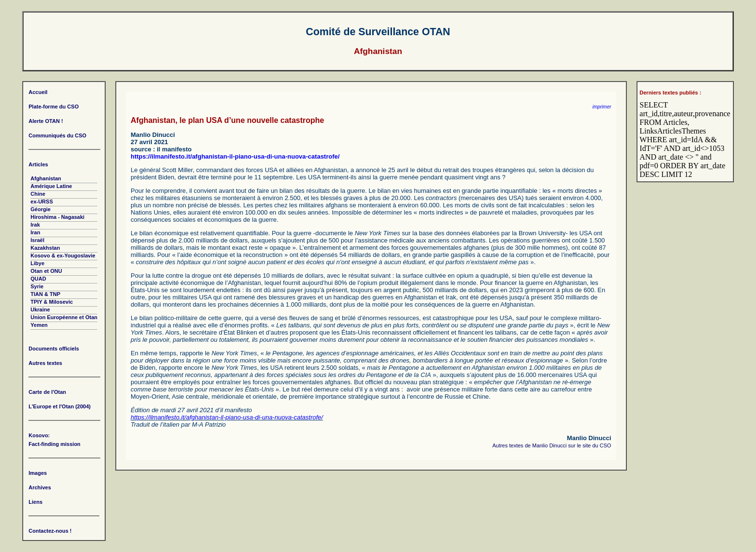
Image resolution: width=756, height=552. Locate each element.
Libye (37, 263)
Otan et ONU (46, 271)
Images (38, 473)
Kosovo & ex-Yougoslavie (63, 256)
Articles (38, 164)
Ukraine (40, 310)
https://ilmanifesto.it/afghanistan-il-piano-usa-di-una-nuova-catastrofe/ (235, 156)
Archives (40, 487)
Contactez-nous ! (50, 531)
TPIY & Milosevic (52, 302)
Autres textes (45, 363)
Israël (37, 240)
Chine (38, 194)
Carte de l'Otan (47, 392)
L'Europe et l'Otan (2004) (60, 406)
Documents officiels (54, 349)
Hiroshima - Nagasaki (57, 217)
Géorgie (40, 209)
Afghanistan (46, 178)
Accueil (38, 92)
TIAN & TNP (45, 294)
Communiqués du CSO (57, 135)
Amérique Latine (51, 186)
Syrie (37, 286)
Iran (35, 232)
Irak (35, 225)
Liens (35, 502)
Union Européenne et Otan (64, 317)
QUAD (38, 279)
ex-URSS (41, 202)
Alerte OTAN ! (46, 121)
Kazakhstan (45, 248)
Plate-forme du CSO (54, 107)
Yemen (39, 325)
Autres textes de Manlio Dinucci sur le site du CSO (552, 445)
